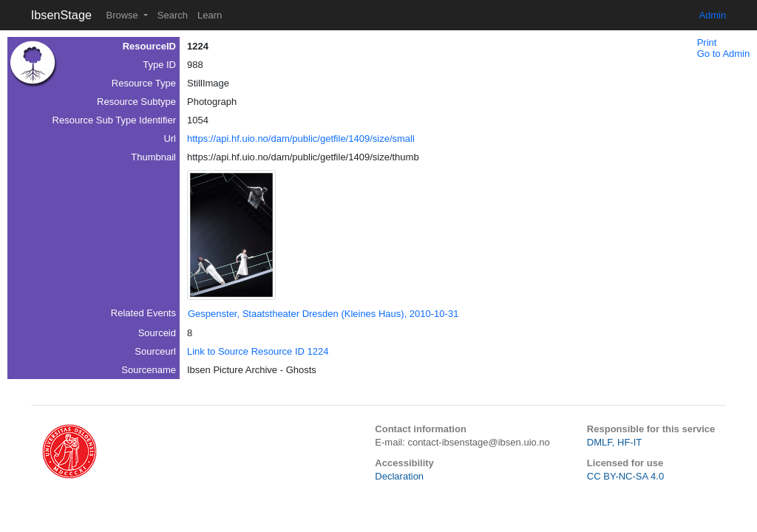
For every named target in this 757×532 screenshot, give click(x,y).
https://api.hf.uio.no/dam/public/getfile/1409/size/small (301, 139)
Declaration (399, 476)
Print (707, 42)
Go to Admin (724, 54)
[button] (231, 235)
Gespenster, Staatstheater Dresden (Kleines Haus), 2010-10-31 (323, 314)
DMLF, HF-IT (614, 442)
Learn (210, 15)
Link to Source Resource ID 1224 (258, 351)
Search (173, 15)
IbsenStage (61, 15)
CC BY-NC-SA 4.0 (625, 476)
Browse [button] (123, 15)
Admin (712, 15)
